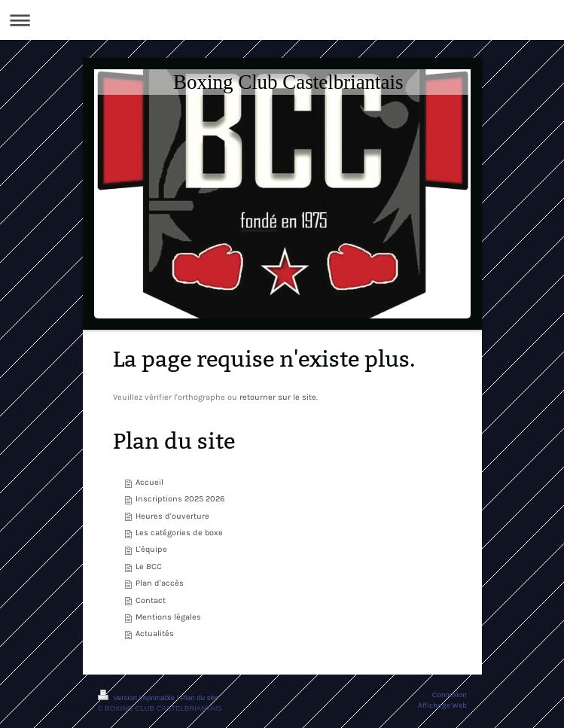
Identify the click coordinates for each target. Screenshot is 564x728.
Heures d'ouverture (172, 516)
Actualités (155, 634)
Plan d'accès (160, 583)
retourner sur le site (278, 397)
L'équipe (151, 549)
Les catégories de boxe (179, 533)
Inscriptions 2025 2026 (180, 499)
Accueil (149, 482)
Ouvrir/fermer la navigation (282, 20)
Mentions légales (168, 617)
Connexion (450, 694)
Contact (151, 600)
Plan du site (200, 698)
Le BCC (149, 567)
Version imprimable (137, 698)
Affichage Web (442, 705)
